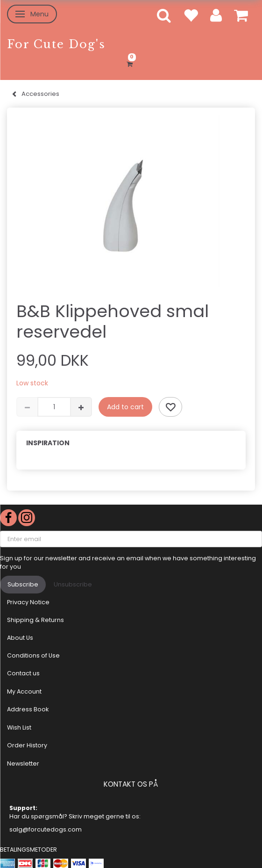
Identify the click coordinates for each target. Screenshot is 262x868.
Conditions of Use (33, 655)
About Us (20, 638)
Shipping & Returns (35, 620)
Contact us (23, 673)
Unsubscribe (73, 584)
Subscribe (23, 584)
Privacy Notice (28, 602)
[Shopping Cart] (131, 63)
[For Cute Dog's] (56, 44)
